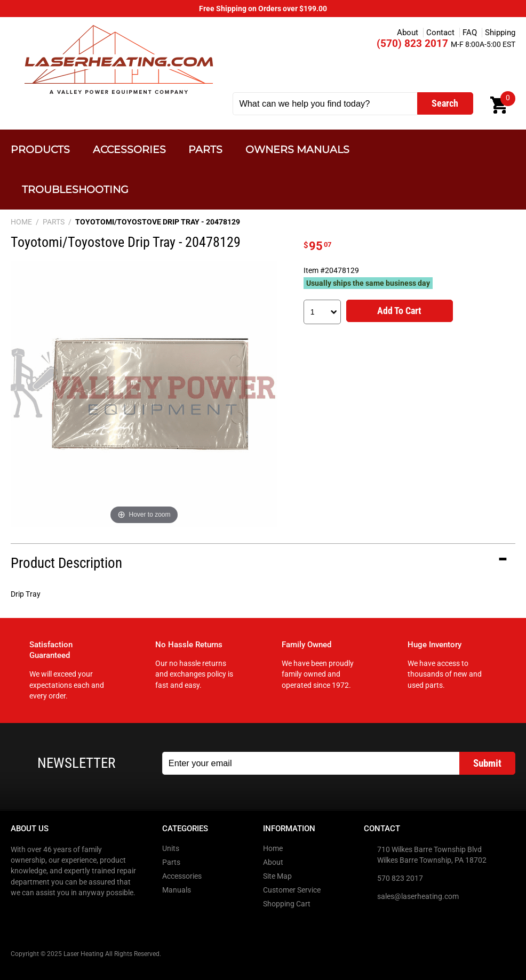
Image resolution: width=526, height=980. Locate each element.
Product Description (66, 563)
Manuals (177, 890)
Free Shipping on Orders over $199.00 (263, 9)
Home (273, 848)
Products (40, 150)
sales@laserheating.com (418, 896)
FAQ (470, 33)
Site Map (277, 876)
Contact (440, 33)
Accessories (129, 150)
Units (171, 848)
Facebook (20, 914)
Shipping (500, 33)
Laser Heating (118, 59)
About (408, 33)
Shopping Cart (287, 904)
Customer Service (292, 890)
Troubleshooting (75, 190)
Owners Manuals (297, 150)
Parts (205, 150)
